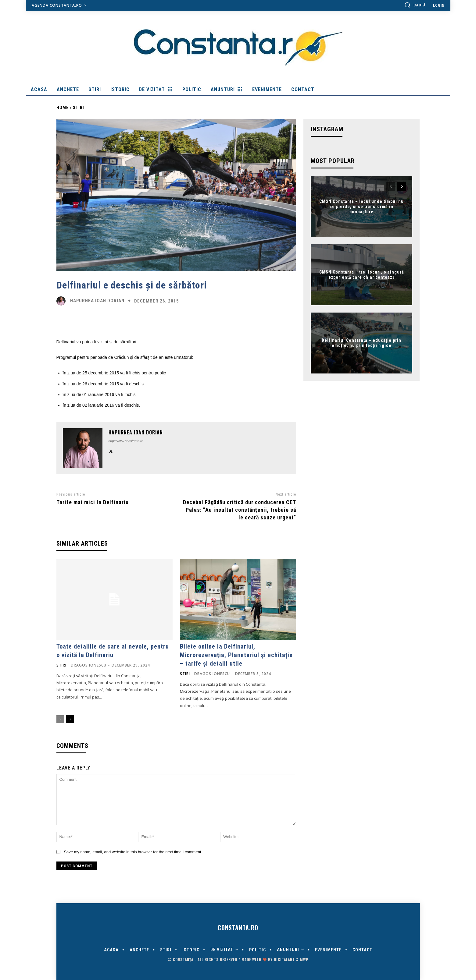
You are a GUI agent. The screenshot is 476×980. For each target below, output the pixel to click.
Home (63, 108)
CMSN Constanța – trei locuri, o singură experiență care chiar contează (362, 275)
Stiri (79, 108)
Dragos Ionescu (89, 665)
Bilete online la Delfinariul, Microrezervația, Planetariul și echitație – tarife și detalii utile (236, 655)
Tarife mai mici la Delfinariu (93, 502)
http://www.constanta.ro (126, 441)
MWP (304, 959)
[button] (415, 5)
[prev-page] (60, 719)
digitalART (284, 959)
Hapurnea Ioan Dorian (97, 301)
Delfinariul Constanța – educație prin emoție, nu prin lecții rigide (361, 343)
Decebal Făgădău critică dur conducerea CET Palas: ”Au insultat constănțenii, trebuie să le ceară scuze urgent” (240, 510)
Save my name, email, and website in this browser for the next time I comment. (133, 852)
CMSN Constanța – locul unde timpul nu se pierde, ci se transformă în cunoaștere (361, 207)
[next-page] (70, 719)
